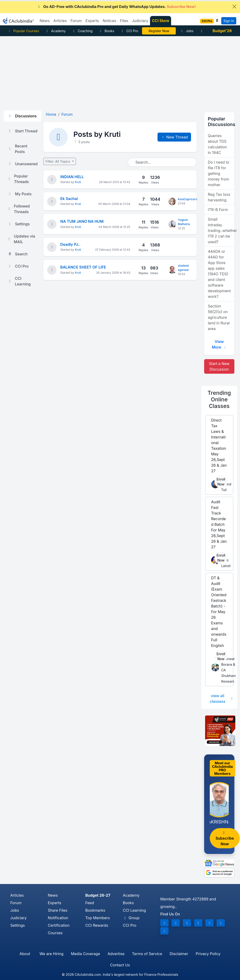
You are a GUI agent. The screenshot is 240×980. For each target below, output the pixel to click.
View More (219, 344)
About (25, 954)
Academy (55, 31)
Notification (58, 918)
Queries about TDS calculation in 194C (217, 144)
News (53, 895)
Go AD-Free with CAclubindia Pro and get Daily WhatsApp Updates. (116, 7)
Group (131, 918)
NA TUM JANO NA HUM (82, 221)
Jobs (187, 31)
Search (18, 254)
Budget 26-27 (98, 895)
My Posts (20, 194)
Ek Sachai (69, 199)
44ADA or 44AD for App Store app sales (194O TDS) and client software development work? (219, 274)
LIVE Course (159, 31)
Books (107, 31)
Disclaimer (179, 954)
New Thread (174, 137)
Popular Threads (18, 179)
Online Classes (219, 399)
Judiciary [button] (140, 21)
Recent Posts (17, 149)
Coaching (82, 31)
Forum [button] (76, 21)
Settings (19, 224)
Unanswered (22, 164)
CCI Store (161, 21)
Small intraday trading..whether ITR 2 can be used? (221, 231)
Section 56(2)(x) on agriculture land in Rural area (219, 317)
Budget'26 (222, 31)
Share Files (58, 910)
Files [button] (124, 21)
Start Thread (22, 131)
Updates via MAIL (21, 239)
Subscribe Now (225, 839)
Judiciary (19, 918)
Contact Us (120, 965)
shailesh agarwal (183, 268)
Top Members (97, 918)
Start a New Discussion (219, 366)
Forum (16, 903)
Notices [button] (109, 21)
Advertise (116, 954)
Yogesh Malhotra (184, 222)
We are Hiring (51, 954)
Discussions (22, 116)
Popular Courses (23, 31)
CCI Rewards (97, 925)
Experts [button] (92, 21)
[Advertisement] (120, 71)
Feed (90, 903)
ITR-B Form (218, 210)
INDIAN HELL (72, 177)
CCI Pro (129, 31)
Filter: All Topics (58, 161)
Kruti (78, 182)
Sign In (229, 21)
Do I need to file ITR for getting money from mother (219, 173)
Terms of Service (147, 954)
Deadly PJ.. (70, 244)
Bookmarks (95, 910)
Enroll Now (221, 482)
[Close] (234, 7)
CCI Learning (19, 281)
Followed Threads (19, 209)
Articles (17, 895)
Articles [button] (60, 21)
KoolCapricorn (187, 199)
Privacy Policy (208, 954)
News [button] (45, 21)
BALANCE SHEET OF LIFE (83, 267)
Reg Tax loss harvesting (219, 197)
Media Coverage (86, 954)
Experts (54, 903)
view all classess (222, 699)
